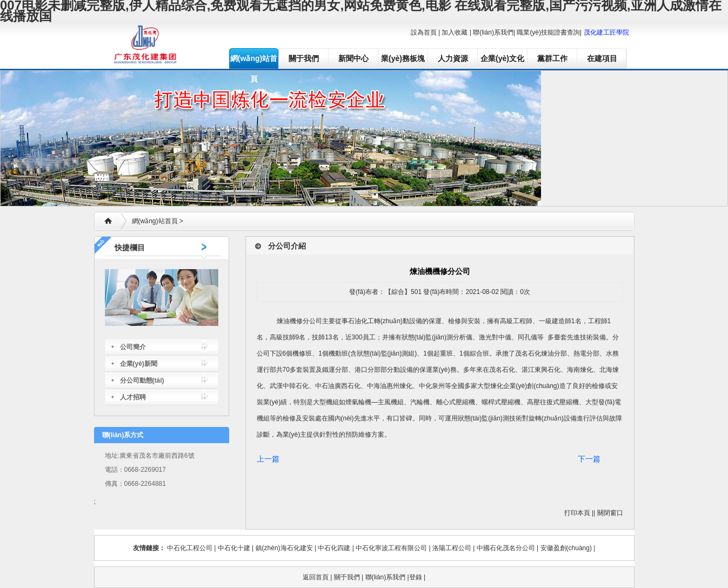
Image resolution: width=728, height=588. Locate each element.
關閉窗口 (610, 513)
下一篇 (589, 459)
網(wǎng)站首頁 (254, 61)
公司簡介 (133, 347)
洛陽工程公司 (452, 548)
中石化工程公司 (190, 548)
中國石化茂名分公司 (506, 548)
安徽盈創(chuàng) (566, 548)
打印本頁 (577, 513)
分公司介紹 (287, 246)
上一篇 (268, 459)
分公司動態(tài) (142, 380)
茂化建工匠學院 (606, 32)
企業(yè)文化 (502, 58)
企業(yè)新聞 (139, 364)
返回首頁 (316, 577)
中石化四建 (334, 548)
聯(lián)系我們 (493, 32)
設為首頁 (424, 32)
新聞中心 (353, 58)
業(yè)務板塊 (403, 58)
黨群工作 (552, 58)
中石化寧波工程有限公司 (391, 548)
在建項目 (602, 58)
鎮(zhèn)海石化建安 (284, 548)
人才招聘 (133, 397)
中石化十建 (234, 548)
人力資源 (453, 58)
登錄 (416, 577)
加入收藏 (455, 32)
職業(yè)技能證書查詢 (548, 32)
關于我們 (304, 58)
